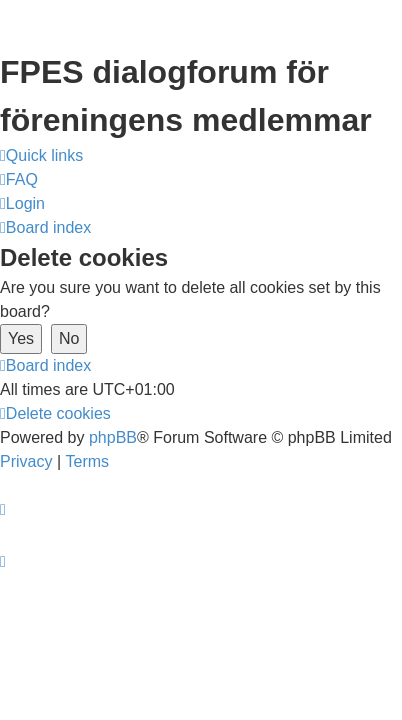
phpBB (113, 437)
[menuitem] (19, 180)
